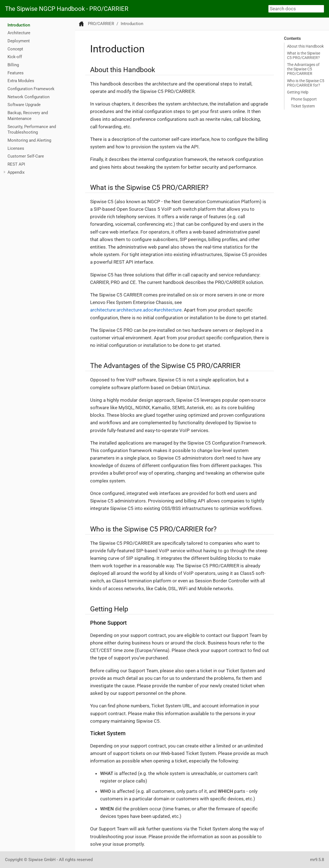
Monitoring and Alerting (29, 140)
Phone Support (304, 99)
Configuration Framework (31, 89)
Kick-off (15, 57)
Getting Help (298, 92)
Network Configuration (29, 97)
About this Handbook (305, 46)
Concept (15, 49)
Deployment (19, 41)
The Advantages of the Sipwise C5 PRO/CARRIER (303, 69)
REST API (16, 164)
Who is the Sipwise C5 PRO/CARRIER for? (306, 83)
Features (16, 73)
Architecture (19, 33)
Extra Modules (21, 81)
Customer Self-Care (26, 156)
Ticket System (303, 106)
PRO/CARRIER (101, 24)
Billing (13, 65)
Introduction (19, 25)
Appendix (16, 172)
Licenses (16, 148)
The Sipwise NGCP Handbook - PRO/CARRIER (67, 9)
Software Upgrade (24, 105)
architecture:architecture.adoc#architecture (136, 310)
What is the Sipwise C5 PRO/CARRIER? (304, 55)
